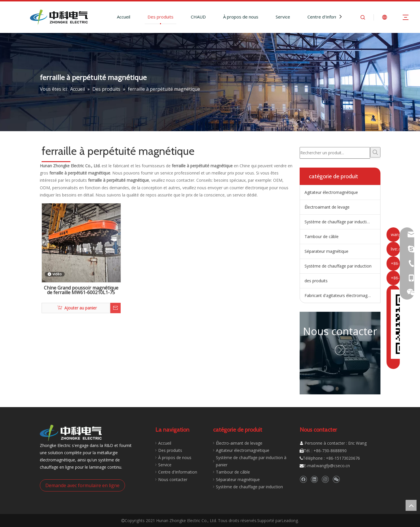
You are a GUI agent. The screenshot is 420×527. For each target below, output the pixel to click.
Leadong (290, 520)
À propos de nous (241, 17)
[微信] (336, 479)
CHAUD (198, 17)
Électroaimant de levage (327, 207)
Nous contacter (340, 331)
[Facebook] (303, 479)
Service (283, 17)
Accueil (124, 17)
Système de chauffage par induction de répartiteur (342, 222)
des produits (316, 281)
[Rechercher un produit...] (335, 153)
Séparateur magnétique (326, 251)
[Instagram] (325, 479)
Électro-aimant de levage (239, 443)
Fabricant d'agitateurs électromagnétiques (342, 295)
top (411, 505)
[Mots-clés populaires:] (375, 152)
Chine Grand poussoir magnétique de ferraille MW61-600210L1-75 (81, 291)
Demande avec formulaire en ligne (82, 485)
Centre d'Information (328, 17)
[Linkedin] (314, 479)
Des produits (160, 17)
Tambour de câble (322, 236)
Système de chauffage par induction (338, 266)
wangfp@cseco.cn (333, 466)
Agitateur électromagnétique (331, 192)
